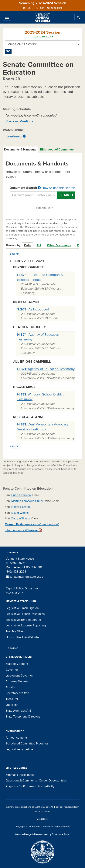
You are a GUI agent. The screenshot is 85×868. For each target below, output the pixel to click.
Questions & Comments (21, 781)
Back (14, 254)
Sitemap (11, 775)
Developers (43, 819)
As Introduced (33, 309)
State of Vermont (17, 664)
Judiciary (12, 705)
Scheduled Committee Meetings (27, 744)
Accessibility (46, 786)
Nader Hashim (21, 507)
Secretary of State (17, 693)
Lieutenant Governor (19, 676)
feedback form (71, 807)
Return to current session (42, 8)
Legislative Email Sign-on (22, 608)
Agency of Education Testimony (46, 369)
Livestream (14, 136)
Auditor (11, 687)
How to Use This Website (22, 637)
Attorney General (17, 681)
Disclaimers (26, 775)
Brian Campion (21, 495)
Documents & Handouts (20, 150)
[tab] (20, 150)
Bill (39, 245)
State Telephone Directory (23, 717)
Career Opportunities (53, 781)
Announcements (17, 738)
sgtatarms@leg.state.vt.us (24, 577)
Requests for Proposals (21, 786)
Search (66, 195)
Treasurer (12, 699)
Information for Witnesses (23, 530)
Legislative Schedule (19, 749)
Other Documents (59, 245)
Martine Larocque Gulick (27, 501)
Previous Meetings (19, 121)
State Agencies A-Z (18, 711)
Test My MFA (14, 631)
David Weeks (20, 513)
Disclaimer (12, 648)
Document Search (42, 188)
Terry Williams (21, 518)
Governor (12, 670)
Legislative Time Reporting (23, 620)
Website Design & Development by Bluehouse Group (43, 834)
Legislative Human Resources (25, 614)
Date (27, 245)
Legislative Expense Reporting (26, 625)
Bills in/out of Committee (57, 150)
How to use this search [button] (56, 188)
